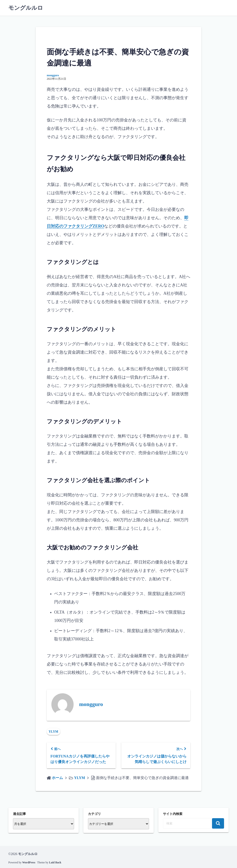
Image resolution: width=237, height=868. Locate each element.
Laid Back (55, 862)
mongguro (53, 75)
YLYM (53, 732)
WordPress (29, 862)
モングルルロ (26, 8)
